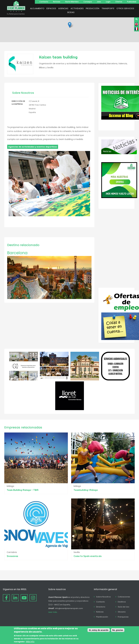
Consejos (88, 2)
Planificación (102, 617)
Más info (30, 642)
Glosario (122, 612)
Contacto (44, 2)
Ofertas (119, 2)
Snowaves (12, 556)
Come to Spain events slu (88, 556)
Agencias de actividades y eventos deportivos (33, 147)
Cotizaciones (124, 597)
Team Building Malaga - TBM (23, 490)
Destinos (122, 602)
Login (108, 2)
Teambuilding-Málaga (86, 490)
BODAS (71, 12)
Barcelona (17, 253)
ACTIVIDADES (77, 8)
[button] (70, 25)
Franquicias (123, 617)
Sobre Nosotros (103, 597)
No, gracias (118, 630)
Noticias (57, 2)
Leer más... (53, 612)
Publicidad (132, 2)
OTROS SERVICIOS (125, 8)
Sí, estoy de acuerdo (99, 630)
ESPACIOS (51, 8)
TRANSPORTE (108, 8)
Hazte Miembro (72, 2)
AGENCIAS (63, 8)
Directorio (101, 607)
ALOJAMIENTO (37, 8)
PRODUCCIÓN (93, 8)
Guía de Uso (124, 607)
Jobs (99, 2)
